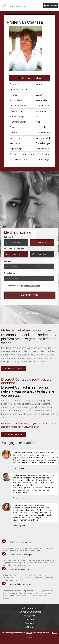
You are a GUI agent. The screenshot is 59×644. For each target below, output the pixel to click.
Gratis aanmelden (29, 608)
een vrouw (17, 243)
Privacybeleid (29, 616)
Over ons (29, 623)
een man (42, 243)
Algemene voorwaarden (29, 612)
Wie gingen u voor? (30, 207)
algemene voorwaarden (31, 286)
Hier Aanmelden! (29, 78)
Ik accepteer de (24, 286)
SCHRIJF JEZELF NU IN (14, 368)
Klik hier (29, 633)
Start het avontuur (14, 435)
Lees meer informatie (29, 313)
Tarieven (29, 619)
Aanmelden (29, 295)
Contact (29, 627)
